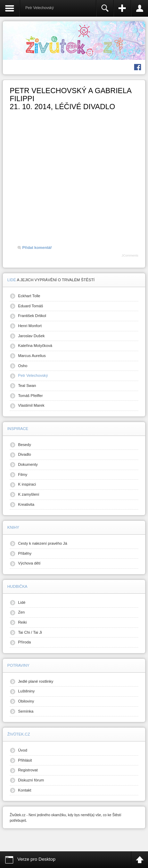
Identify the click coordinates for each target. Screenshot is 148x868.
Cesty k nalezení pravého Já (43, 543)
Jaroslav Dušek (31, 336)
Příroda (24, 642)
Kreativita (26, 504)
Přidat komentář (37, 248)
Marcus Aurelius (32, 356)
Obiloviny (26, 701)
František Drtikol (32, 316)
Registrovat (28, 770)
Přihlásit (25, 760)
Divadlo (24, 454)
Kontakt (25, 790)
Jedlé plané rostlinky (36, 681)
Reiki (22, 622)
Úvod (23, 750)
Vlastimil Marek (31, 405)
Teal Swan (27, 386)
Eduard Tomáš (31, 306)
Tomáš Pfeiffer (30, 396)
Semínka (26, 711)
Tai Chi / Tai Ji (30, 632)
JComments (130, 255)
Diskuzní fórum (31, 780)
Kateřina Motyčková (35, 346)
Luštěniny (26, 691)
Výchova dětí (29, 563)
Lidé (22, 602)
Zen (21, 612)
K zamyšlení (29, 494)
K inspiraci (27, 484)
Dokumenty (28, 464)
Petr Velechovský (33, 375)
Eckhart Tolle (29, 296)
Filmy (23, 474)
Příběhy (25, 553)
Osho (23, 366)
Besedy (24, 445)
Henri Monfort (30, 326)
